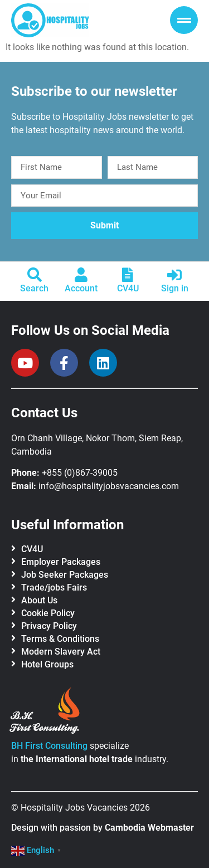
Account (81, 288)
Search (34, 288)
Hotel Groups (47, 664)
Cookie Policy (48, 613)
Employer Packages (61, 562)
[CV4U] (128, 275)
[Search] (35, 275)
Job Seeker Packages (65, 575)
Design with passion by (103, 828)
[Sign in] (174, 275)
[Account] (81, 275)
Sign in (175, 288)
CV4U (128, 288)
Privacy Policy (49, 626)
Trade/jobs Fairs (54, 587)
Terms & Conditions (60, 639)
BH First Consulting (49, 746)
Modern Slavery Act (61, 652)
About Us (39, 600)
